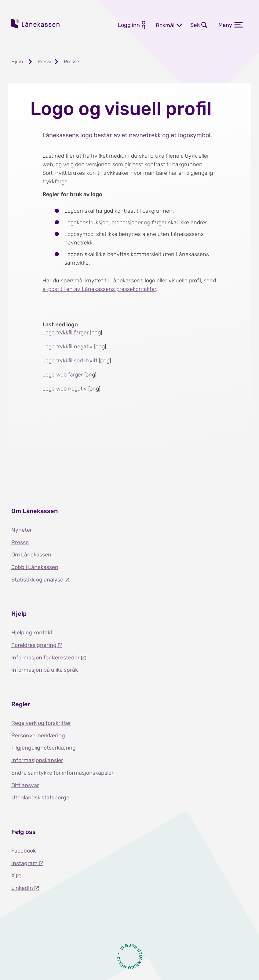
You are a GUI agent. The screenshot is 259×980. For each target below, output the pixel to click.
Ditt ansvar (25, 785)
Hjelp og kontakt (32, 633)
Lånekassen (36, 24)
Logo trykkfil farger (66, 332)
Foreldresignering (35, 645)
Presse (20, 542)
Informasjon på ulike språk (45, 670)
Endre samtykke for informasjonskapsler (62, 773)
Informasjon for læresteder (46, 658)
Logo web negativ (65, 389)
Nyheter (22, 530)
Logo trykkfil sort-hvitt (70, 361)
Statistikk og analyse (38, 580)
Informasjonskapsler (37, 760)
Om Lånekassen (31, 555)
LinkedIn (23, 888)
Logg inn (129, 25)
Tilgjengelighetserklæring (44, 748)
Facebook (24, 851)
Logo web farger (63, 375)
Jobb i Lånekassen (35, 567)
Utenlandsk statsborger (41, 798)
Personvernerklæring (38, 736)
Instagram (25, 863)
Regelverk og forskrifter (41, 723)
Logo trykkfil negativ (67, 347)
